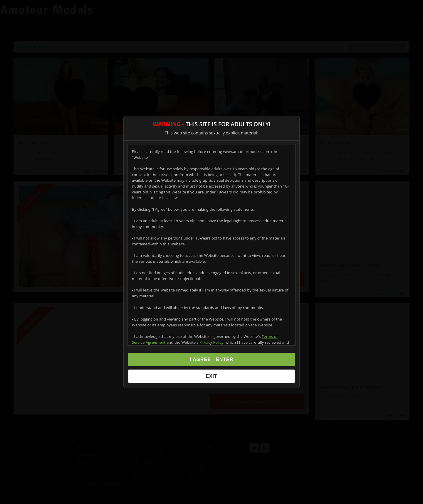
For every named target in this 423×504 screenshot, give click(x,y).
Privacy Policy (211, 342)
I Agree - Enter (212, 359)
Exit (211, 376)
